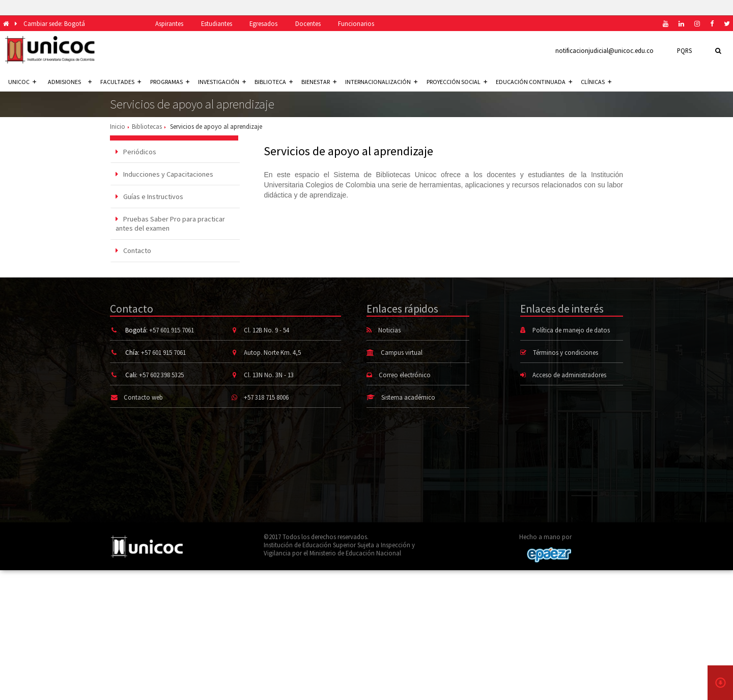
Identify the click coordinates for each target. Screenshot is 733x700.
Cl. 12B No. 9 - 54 (266, 330)
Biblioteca (274, 82)
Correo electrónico (405, 375)
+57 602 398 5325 (161, 375)
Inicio (118, 126)
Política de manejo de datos (571, 330)
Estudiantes (217, 23)
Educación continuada (534, 82)
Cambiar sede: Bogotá (54, 23)
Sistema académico (408, 397)
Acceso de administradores (569, 375)
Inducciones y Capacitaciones (164, 174)
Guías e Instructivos (149, 197)
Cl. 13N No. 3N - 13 (269, 375)
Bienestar (319, 82)
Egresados (263, 23)
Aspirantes (169, 23)
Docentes (308, 23)
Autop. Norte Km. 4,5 (272, 352)
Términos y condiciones (566, 352)
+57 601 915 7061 (172, 330)
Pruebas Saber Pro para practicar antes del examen (170, 223)
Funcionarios (356, 23)
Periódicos (136, 152)
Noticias (389, 330)
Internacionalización (381, 82)
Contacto (133, 250)
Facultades (121, 82)
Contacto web (143, 397)
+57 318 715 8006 (266, 397)
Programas (170, 82)
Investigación (222, 82)
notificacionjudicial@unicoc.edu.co (604, 50)
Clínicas (596, 82)
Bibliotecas (147, 126)
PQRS (684, 50)
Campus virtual (402, 352)
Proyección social (457, 82)
